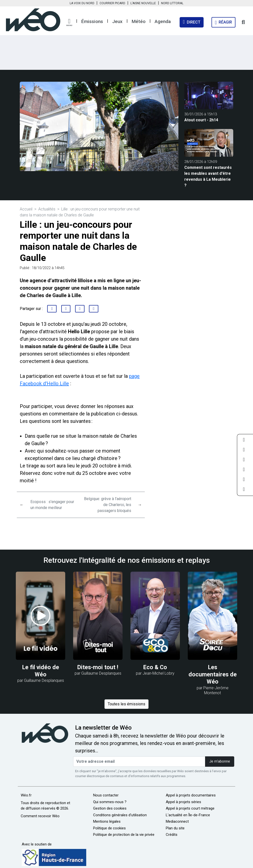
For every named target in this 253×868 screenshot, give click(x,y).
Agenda (163, 21)
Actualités (47, 209)
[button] (69, 23)
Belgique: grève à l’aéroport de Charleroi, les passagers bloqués (108, 505)
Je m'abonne (220, 761)
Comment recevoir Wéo (40, 816)
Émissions (92, 21)
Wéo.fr (26, 795)
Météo (139, 21)
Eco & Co (155, 667)
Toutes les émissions (126, 704)
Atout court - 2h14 (201, 120)
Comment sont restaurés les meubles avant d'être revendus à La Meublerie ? (208, 176)
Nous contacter (106, 795)
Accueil (26, 209)
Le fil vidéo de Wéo (41, 671)
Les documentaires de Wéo (213, 675)
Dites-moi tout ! (98, 667)
